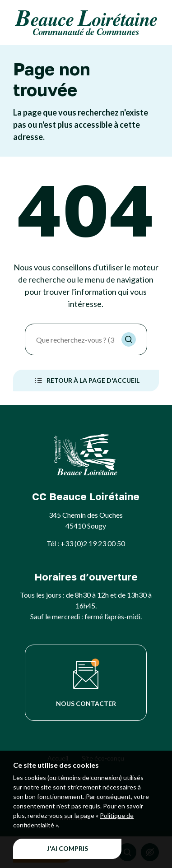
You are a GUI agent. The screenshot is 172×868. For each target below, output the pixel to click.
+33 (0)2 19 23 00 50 (93, 543)
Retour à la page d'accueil (86, 381)
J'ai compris (67, 848)
